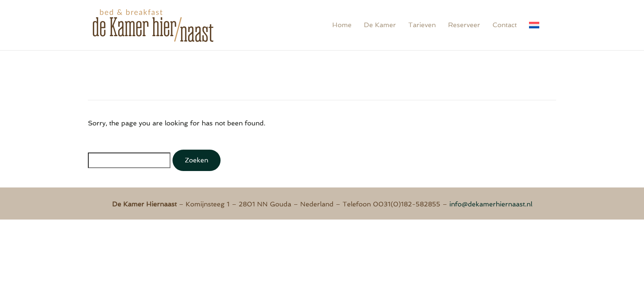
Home (342, 25)
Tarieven (422, 25)
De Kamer (380, 25)
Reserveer (464, 25)
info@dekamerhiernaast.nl (491, 204)
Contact (505, 25)
